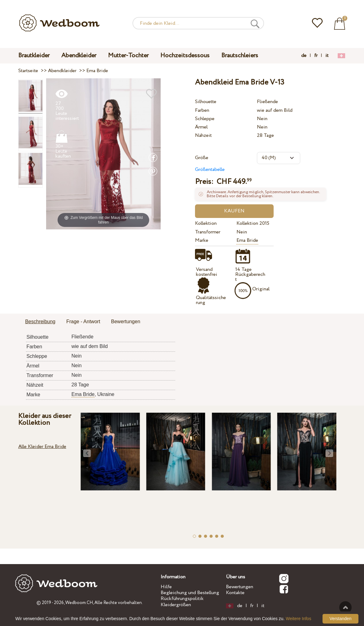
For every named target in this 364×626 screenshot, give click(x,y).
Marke (202, 240)
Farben (202, 110)
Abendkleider (79, 56)
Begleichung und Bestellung (190, 593)
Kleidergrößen (176, 605)
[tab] (40, 322)
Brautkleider (34, 56)
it (327, 56)
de (304, 56)
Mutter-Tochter (128, 56)
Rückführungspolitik (182, 599)
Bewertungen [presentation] (126, 322)
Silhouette (206, 102)
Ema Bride (247, 240)
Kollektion (206, 223)
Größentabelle (210, 170)
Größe (202, 158)
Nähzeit (203, 135)
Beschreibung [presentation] (40, 322)
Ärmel (201, 127)
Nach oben (345, 607)
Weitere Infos (298, 619)
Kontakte (235, 593)
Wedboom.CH (79, 603)
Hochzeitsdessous (185, 56)
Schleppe (205, 119)
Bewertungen (240, 587)
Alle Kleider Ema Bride (42, 447)
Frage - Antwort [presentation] (83, 322)
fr (316, 56)
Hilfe (166, 587)
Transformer (208, 232)
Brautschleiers (240, 56)
